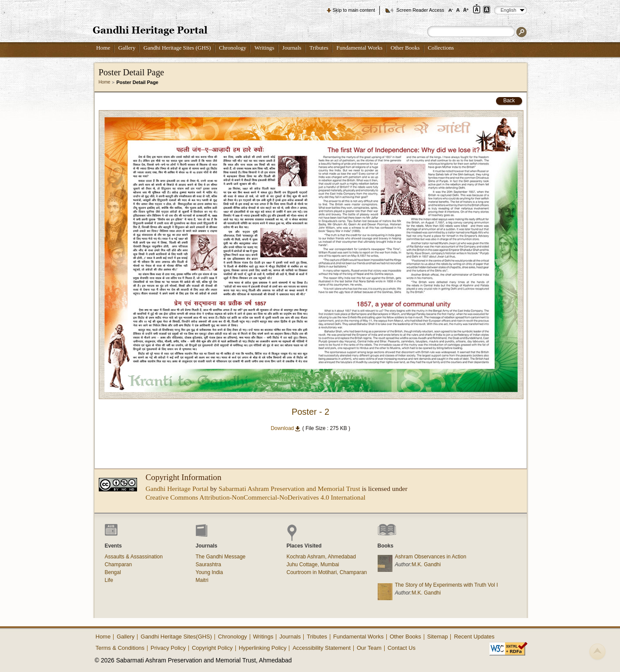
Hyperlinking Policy (263, 648)
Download (286, 428)
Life (109, 580)
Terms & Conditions (120, 648)
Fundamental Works (359, 48)
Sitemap (438, 637)
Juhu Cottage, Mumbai (313, 564)
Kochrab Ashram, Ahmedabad (321, 557)
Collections (441, 48)
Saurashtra (209, 564)
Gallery (127, 48)
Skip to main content (354, 10)
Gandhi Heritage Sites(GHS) (176, 637)
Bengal (113, 572)
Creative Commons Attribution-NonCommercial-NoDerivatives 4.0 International (256, 497)
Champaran (119, 564)
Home (103, 48)
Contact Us (402, 648)
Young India (209, 572)
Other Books (405, 48)
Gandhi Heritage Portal (177, 489)
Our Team (369, 648)
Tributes (319, 48)
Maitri (202, 580)
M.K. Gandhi (426, 564)
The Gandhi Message (221, 557)
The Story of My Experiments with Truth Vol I (447, 585)
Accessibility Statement (322, 648)
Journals (292, 48)
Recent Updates (474, 637)
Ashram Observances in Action (431, 557)
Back (509, 101)
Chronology (233, 48)
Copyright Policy (212, 648)
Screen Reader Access (420, 10)
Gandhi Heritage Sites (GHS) (177, 48)
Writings (265, 48)
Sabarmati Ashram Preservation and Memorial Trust (290, 489)
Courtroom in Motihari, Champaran (327, 572)
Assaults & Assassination (134, 557)
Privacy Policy (168, 648)
